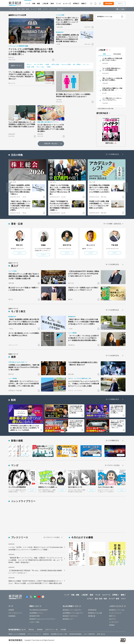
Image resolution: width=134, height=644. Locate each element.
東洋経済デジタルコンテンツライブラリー (43, 619)
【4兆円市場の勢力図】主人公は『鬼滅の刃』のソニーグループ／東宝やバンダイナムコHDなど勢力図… (76, 410)
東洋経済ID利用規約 (76, 634)
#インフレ (86, 64)
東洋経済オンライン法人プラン (72, 610)
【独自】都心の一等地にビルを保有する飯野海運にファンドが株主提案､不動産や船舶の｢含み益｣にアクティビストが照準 (20, 206)
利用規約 (112, 625)
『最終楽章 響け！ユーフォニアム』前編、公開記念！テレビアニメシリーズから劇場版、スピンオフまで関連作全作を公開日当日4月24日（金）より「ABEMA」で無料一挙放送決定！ (35, 560)
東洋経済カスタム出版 (95, 613)
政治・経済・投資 (23, 9)
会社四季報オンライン (36, 613)
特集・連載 (36, 4)
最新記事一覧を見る (51, 143)
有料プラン (113, 616)
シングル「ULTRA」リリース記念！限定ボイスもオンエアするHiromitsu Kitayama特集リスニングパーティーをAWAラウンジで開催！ (36, 548)
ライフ (45, 9)
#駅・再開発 (77, 64)
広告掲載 (63, 630)
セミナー (66, 4)
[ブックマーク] (53, 60)
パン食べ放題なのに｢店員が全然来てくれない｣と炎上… (112, 59)
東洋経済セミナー (68, 619)
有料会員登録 (109, 4)
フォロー (19, 253)
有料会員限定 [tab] (117, 54)
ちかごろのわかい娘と (106, 487)
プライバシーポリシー (34, 634)
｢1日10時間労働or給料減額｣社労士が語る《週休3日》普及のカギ (83, 364)
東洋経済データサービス (70, 616)
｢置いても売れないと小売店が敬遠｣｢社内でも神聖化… (112, 79)
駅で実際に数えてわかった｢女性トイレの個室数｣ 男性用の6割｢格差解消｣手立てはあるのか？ (74, 95)
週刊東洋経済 (102, 113)
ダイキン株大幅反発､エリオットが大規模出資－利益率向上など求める (24, 334)
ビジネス (12, 9)
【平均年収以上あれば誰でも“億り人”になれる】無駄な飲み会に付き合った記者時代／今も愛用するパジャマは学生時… (24, 428)
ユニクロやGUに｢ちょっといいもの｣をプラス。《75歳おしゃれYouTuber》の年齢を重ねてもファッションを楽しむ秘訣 (84, 384)
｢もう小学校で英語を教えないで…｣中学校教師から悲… (112, 69)
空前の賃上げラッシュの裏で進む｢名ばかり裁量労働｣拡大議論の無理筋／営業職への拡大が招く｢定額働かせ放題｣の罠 (24, 276)
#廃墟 (49, 67)
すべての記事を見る (112, 264)
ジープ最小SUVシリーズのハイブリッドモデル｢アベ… (112, 99)
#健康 (47, 64)
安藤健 (43, 245)
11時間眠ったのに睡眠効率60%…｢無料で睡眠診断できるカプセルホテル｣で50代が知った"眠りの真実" (24, 367)
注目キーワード (16, 66)
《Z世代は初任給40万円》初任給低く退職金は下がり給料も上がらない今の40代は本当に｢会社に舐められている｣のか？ (84, 274)
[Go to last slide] (8, 187)
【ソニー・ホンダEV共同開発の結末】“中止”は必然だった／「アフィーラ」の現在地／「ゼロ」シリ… (117, 424)
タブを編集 (121, 9)
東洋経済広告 (92, 610)
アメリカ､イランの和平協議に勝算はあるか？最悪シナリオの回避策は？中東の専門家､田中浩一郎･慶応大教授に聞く (31, 52)
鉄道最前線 (12, 616)
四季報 (75, 4)
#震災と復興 (55, 64)
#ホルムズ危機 (66, 64)
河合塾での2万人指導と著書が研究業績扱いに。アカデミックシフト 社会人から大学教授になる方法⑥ (99, 205)
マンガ (58, 4)
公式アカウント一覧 (51, 630)
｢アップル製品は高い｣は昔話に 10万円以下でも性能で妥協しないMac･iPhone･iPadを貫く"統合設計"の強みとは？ (21, 75)
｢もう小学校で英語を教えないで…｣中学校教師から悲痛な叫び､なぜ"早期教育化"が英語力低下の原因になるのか (22, 124)
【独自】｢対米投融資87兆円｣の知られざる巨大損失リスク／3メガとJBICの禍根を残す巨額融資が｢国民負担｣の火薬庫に (60, 206)
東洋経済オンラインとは (105, 17)
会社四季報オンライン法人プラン (73, 613)
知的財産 (46, 634)
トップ (28, 4)
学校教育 (11, 610)
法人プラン (113, 619)
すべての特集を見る (112, 154)
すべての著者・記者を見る (112, 224)
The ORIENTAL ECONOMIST (39, 610)
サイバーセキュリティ (15, 613)
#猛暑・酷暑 (30, 67)
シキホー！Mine (34, 622)
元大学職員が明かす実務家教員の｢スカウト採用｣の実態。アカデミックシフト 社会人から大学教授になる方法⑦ (99, 189)
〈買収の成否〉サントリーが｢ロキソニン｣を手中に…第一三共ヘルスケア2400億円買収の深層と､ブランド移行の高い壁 (24, 384)
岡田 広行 (19, 245)
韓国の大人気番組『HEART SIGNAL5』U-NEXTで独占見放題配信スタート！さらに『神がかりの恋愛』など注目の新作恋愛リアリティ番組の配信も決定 (36, 582)
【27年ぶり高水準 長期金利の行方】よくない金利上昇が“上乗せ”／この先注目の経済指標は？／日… (76, 424)
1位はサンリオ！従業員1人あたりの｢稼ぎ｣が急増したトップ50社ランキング (83, 289)
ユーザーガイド (114, 622)
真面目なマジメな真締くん (48, 487)
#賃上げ (29, 64)
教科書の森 (92, 616)
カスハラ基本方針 (89, 634)
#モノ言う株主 (38, 64)
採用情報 (40, 630)
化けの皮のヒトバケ (75, 487)
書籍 (83, 4)
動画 (52, 4)
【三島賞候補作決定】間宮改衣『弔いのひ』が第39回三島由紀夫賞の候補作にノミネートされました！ (35, 572)
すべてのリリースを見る (52, 537)
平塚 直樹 (115, 245)
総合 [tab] (105, 54)
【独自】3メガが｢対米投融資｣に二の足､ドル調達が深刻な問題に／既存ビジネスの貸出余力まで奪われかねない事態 (60, 190)
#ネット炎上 (40, 67)
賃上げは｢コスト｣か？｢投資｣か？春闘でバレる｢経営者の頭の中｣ (23, 289)
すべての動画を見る (112, 399)
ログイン (120, 4)
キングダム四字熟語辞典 (17, 487)
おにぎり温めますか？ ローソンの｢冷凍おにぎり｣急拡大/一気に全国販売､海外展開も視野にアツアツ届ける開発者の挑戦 (51, 128)
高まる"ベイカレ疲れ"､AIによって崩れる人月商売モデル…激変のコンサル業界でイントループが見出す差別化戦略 (67, 21)
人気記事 (45, 4)
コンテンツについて (115, 613)
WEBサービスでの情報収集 (17, 634)
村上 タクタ (91, 245)
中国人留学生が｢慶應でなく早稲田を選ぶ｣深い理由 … (112, 89)
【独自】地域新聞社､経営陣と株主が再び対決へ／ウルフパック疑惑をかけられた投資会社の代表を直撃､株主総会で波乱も (67, 38)
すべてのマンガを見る (112, 465)
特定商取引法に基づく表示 (59, 634)
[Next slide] (126, 187)
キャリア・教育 (36, 9)
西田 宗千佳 (67, 245)
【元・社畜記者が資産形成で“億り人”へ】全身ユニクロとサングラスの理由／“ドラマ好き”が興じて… (117, 410)
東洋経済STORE (35, 616)
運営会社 (31, 630)
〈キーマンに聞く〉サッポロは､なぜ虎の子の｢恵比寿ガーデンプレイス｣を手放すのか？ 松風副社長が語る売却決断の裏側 (83, 338)
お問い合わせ (101, 634)
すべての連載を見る (112, 440)
